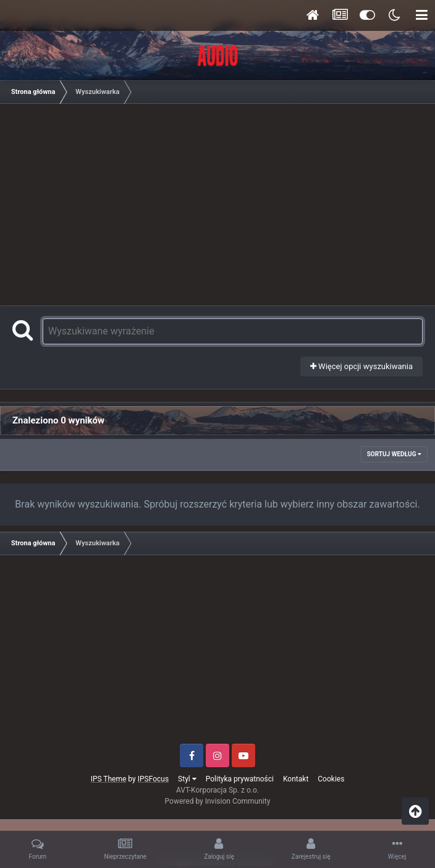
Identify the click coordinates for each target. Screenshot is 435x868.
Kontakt (296, 779)
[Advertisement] (221, 203)
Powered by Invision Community (218, 801)
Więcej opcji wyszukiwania (361, 366)
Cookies (331, 779)
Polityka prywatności (240, 779)
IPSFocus (153, 779)
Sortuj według (394, 454)
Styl (187, 779)
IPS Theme (109, 779)
